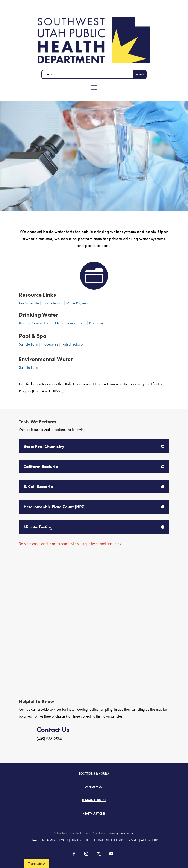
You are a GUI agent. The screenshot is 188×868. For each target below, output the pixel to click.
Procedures (97, 323)
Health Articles (94, 814)
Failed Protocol (73, 344)
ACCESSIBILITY (150, 840)
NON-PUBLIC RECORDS (109, 840)
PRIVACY (63, 840)
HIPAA (33, 840)
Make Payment (77, 303)
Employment (94, 787)
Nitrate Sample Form (70, 323)
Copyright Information (121, 833)
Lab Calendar (52, 303)
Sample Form (28, 344)
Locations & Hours (94, 773)
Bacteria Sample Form (35, 323)
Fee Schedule (29, 303)
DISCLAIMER (47, 840)
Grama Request (94, 800)
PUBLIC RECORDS (81, 840)
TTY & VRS (132, 840)
